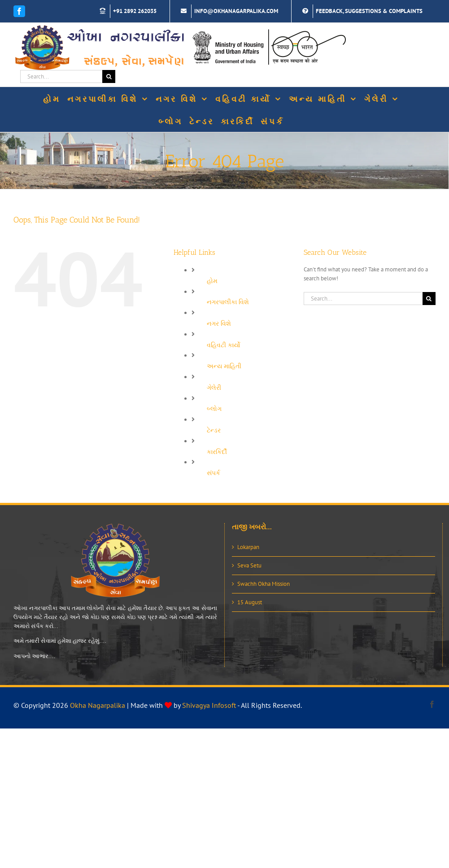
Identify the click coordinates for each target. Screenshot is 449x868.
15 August (250, 602)
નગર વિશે (219, 323)
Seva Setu (249, 565)
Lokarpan (248, 547)
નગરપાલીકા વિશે (228, 302)
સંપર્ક (214, 473)
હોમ (212, 281)
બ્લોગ (214, 409)
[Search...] (61, 76)
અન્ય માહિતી (224, 366)
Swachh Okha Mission (264, 584)
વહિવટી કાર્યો (224, 345)
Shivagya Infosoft (209, 705)
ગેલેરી (214, 388)
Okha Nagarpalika (98, 705)
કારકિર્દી (217, 452)
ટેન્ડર (214, 430)
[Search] (109, 76)
